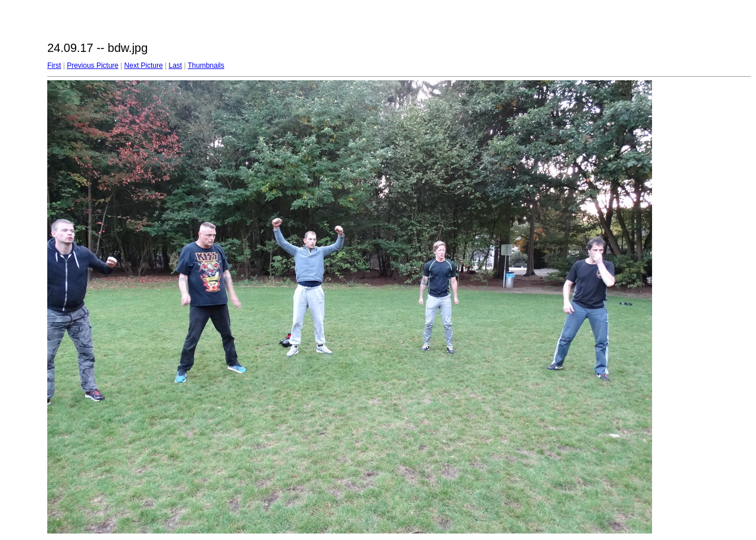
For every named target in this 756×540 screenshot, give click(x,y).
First (54, 66)
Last (175, 66)
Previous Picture (92, 66)
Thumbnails (206, 66)
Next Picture (143, 66)
